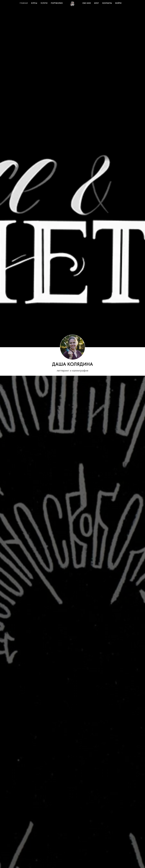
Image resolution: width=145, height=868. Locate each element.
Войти (118, 3)
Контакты (107, 3)
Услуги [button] (44, 3)
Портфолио (57, 3)
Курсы (34, 3)
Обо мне (87, 3)
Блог (97, 3)
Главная (24, 3)
